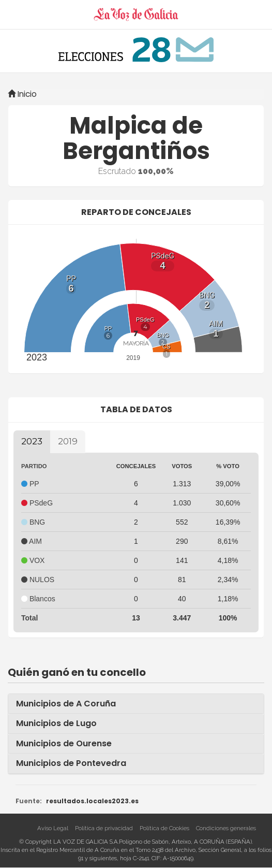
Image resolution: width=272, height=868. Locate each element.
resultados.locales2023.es (92, 801)
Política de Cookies (164, 828)
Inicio (22, 94)
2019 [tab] (68, 441)
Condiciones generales (226, 828)
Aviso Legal (53, 828)
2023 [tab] (32, 441)
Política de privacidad (104, 828)
